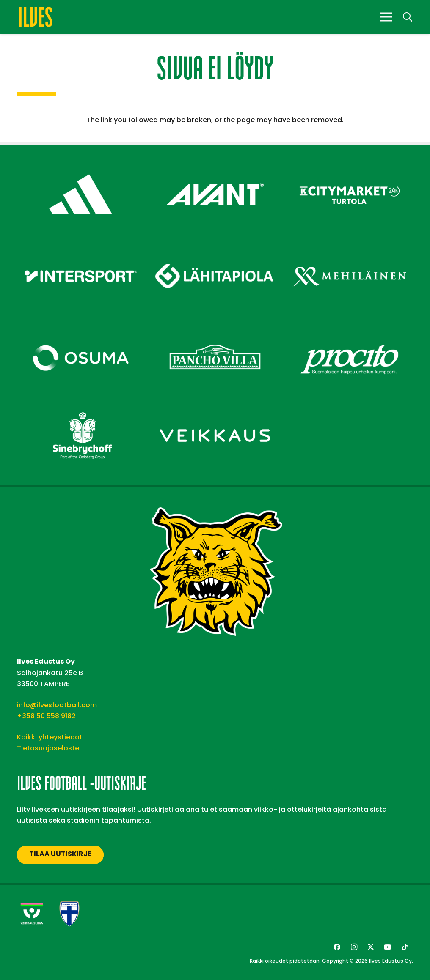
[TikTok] (405, 947)
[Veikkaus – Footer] (215, 405)
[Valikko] (386, 17)
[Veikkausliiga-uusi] (32, 914)
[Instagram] (354, 947)
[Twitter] (371, 947)
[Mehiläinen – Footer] (349, 246)
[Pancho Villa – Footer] (215, 328)
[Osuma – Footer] (81, 328)
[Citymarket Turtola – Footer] (349, 164)
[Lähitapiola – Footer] (215, 242)
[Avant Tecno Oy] (215, 164)
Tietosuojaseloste (48, 748)
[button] (408, 17)
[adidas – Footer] (81, 164)
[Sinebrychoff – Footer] (81, 405)
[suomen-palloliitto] (69, 914)
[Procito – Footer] (349, 328)
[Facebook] (337, 947)
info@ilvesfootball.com (57, 705)
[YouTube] (388, 947)
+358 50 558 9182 (46, 716)
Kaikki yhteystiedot (50, 737)
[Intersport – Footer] (81, 246)
